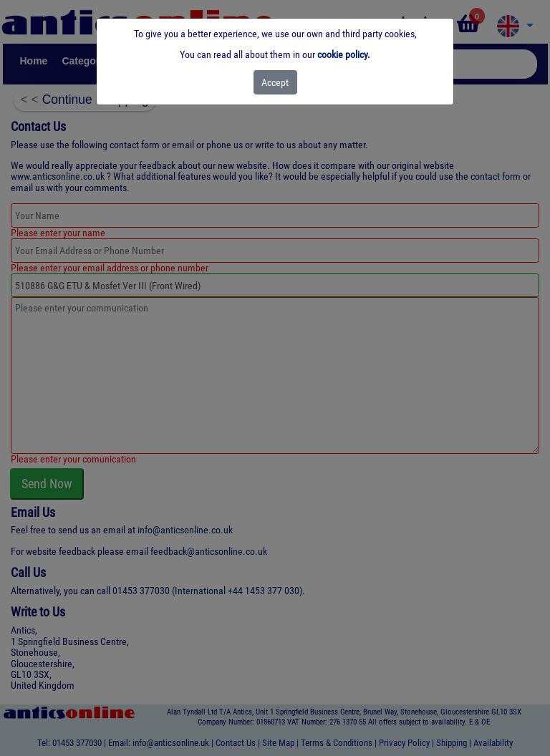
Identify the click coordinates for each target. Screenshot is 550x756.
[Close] (275, 82)
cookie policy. (344, 54)
